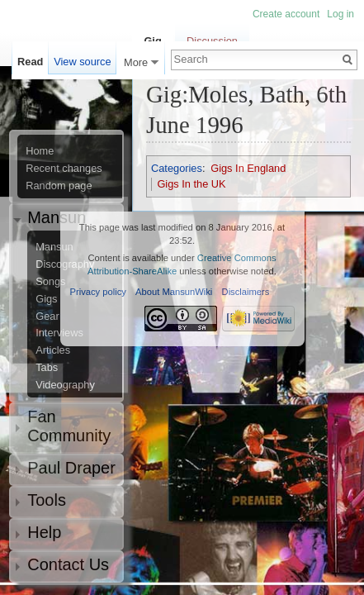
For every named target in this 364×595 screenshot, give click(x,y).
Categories (177, 168)
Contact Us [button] (68, 564)
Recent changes (64, 169)
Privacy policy (98, 292)
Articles (53, 350)
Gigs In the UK (191, 184)
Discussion (212, 41)
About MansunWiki (174, 292)
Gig (152, 41)
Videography (65, 385)
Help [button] (44, 532)
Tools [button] (47, 500)
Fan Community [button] (69, 426)
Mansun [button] (57, 217)
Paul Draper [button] (71, 468)
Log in (340, 14)
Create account (286, 14)
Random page (59, 186)
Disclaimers (246, 292)
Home (40, 151)
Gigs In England (248, 168)
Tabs (47, 368)
